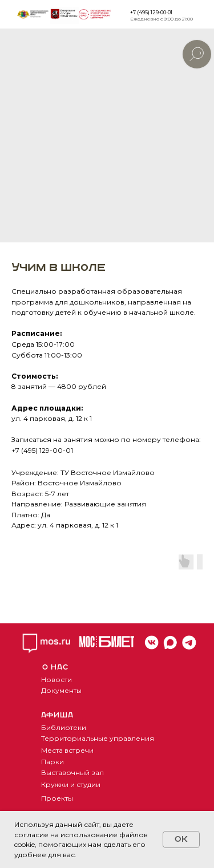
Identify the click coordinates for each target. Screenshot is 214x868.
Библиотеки (64, 727)
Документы (61, 690)
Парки (53, 762)
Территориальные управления (98, 738)
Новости (56, 680)
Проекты (57, 798)
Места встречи (67, 750)
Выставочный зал (72, 772)
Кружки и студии (71, 784)
